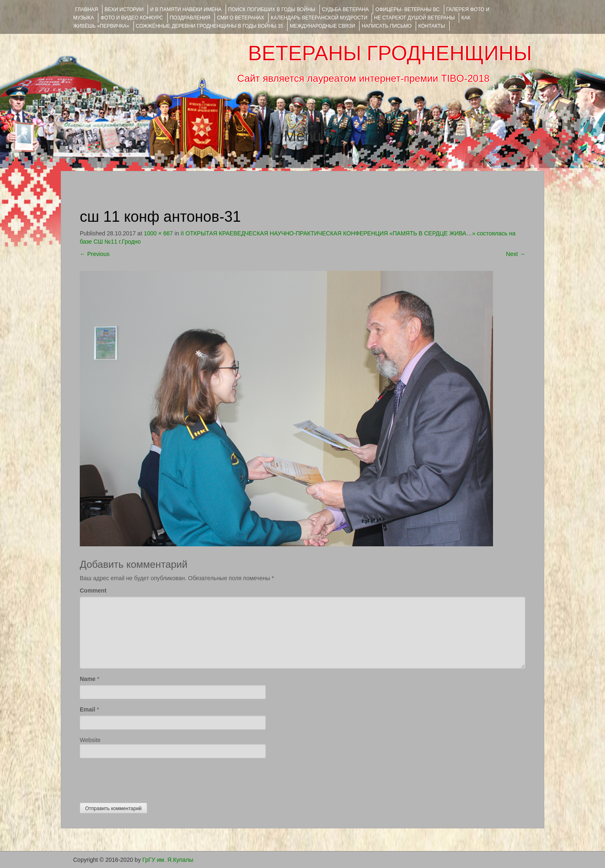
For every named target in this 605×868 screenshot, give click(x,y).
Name (88, 679)
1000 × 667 (158, 233)
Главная (87, 9)
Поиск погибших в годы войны (272, 9)
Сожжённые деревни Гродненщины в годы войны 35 (210, 26)
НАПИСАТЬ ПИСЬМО (387, 26)
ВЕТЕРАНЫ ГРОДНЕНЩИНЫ (390, 53)
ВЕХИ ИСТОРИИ (124, 9)
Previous (95, 254)
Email (87, 709)
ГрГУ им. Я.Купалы (168, 860)
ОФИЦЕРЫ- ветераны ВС (407, 9)
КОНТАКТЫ (432, 26)
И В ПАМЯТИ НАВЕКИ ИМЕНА (186, 9)
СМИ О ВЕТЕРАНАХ (241, 18)
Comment (93, 591)
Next (516, 254)
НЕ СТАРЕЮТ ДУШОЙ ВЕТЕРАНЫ (414, 18)
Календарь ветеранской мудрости (319, 18)
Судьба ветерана (345, 9)
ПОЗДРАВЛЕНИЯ (190, 18)
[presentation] (143, 778)
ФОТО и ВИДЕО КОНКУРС (132, 18)
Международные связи (322, 26)
